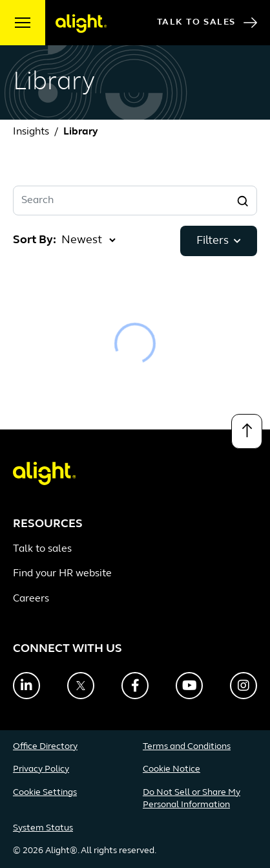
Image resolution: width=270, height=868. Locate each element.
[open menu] (23, 23)
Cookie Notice (171, 769)
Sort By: (35, 240)
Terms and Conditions (187, 747)
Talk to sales (42, 549)
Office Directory (45, 747)
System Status (43, 828)
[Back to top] (247, 431)
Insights (31, 132)
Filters (219, 241)
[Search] (242, 201)
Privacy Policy (41, 769)
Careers (31, 599)
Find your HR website (62, 574)
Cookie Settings (45, 793)
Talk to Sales (207, 23)
